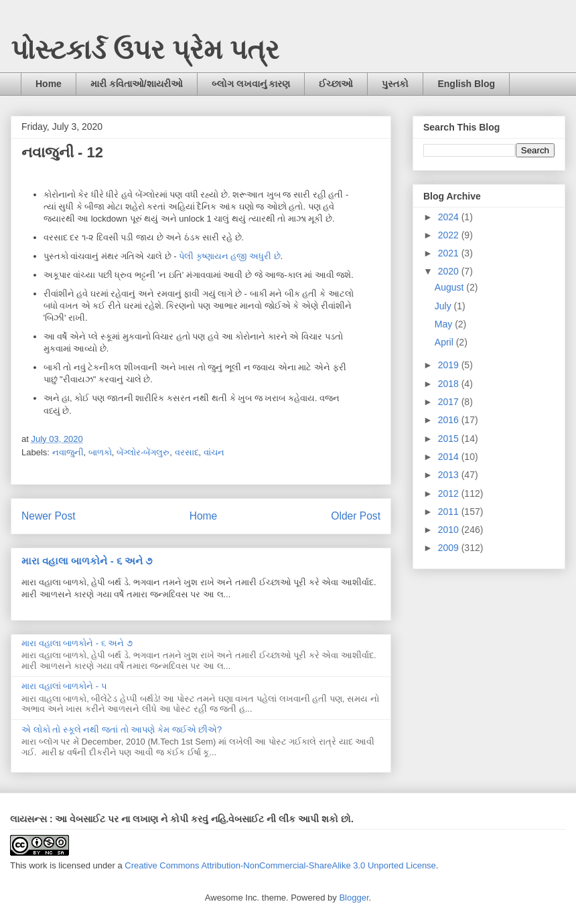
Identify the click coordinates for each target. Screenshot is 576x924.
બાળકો (100, 452)
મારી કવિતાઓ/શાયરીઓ (137, 84)
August (450, 287)
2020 (450, 271)
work (38, 865)
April (445, 342)
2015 (450, 439)
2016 (450, 420)
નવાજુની (68, 452)
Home (49, 84)
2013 (450, 475)
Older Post (356, 516)
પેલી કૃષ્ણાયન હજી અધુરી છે (229, 256)
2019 (450, 365)
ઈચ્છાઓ (336, 84)
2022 (450, 235)
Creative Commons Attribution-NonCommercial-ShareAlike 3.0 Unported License (280, 865)
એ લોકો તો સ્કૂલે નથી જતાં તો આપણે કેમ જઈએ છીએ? (122, 729)
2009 (450, 548)
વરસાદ (187, 452)
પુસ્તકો (395, 84)
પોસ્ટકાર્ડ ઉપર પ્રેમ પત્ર (145, 50)
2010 (450, 530)
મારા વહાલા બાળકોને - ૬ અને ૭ (87, 561)
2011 (450, 512)
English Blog (466, 84)
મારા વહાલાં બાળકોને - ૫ (64, 686)
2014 (450, 457)
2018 (450, 384)
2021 (450, 253)
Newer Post (49, 516)
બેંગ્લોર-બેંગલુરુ (143, 452)
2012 (450, 493)
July (444, 306)
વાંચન (214, 452)
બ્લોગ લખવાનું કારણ (251, 84)
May (445, 324)
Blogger (354, 898)
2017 (450, 402)
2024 (450, 217)
